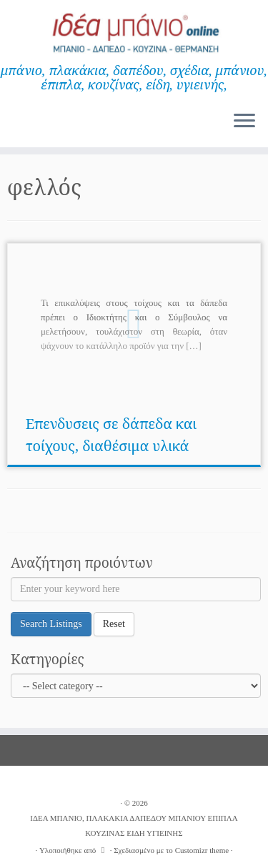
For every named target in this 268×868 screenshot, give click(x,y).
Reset (114, 624)
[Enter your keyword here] (136, 589)
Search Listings (51, 624)
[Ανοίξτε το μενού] (244, 122)
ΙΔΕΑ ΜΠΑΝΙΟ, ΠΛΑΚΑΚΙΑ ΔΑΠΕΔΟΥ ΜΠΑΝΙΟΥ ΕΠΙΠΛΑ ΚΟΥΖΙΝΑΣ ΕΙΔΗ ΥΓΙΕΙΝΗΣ (134, 825)
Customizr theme (202, 850)
